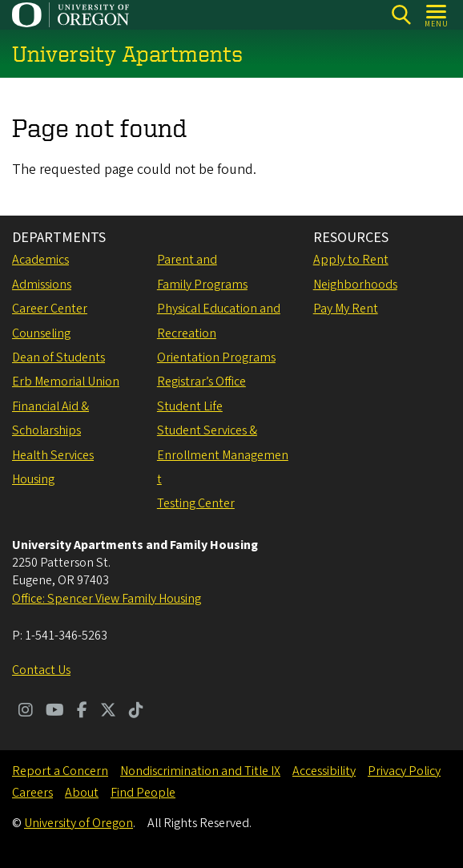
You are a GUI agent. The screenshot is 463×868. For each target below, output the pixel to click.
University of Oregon (79, 823)
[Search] (401, 15)
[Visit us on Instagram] (26, 712)
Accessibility (324, 771)
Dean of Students (58, 357)
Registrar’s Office (201, 382)
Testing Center (196, 503)
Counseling (41, 333)
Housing (33, 479)
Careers (32, 793)
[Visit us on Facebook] (82, 712)
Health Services (53, 455)
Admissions (42, 285)
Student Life (190, 406)
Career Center (50, 309)
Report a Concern (60, 771)
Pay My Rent (346, 309)
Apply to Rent (351, 260)
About (82, 793)
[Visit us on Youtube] (55, 712)
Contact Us (41, 670)
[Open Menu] (437, 15)
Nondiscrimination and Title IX (200, 771)
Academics (40, 260)
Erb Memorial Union (66, 382)
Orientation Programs (216, 357)
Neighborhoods (355, 285)
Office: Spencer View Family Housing (107, 599)
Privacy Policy (404, 771)
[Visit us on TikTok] (136, 712)
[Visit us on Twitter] (108, 712)
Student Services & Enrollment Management (223, 455)
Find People (143, 793)
